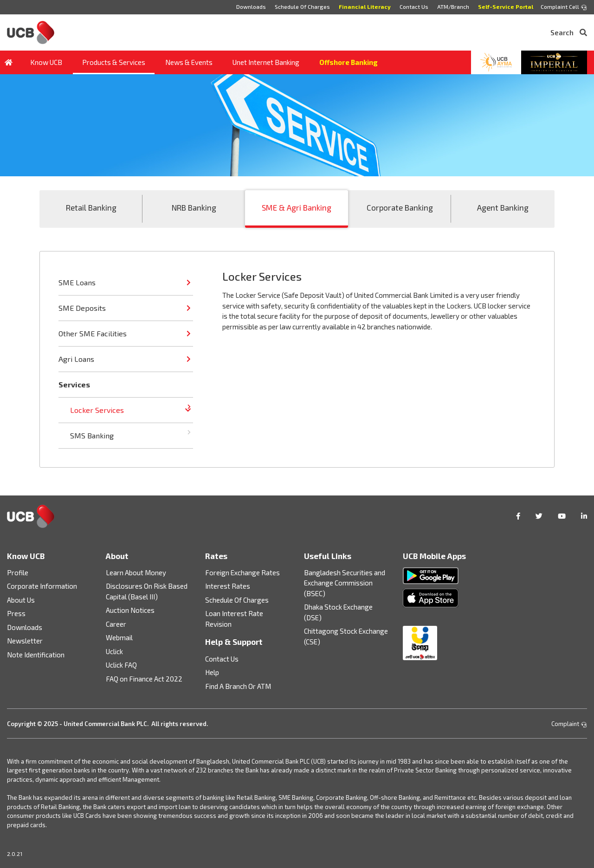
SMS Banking (92, 435)
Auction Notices (130, 610)
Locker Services (97, 410)
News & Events (189, 62)
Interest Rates (228, 586)
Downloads (251, 6)
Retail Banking (91, 207)
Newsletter (25, 641)
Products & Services (114, 62)
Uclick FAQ (121, 665)
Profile (18, 572)
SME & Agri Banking (297, 207)
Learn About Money (136, 572)
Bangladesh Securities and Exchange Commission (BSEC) (345, 583)
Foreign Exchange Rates (242, 572)
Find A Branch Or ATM (238, 686)
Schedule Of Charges (302, 6)
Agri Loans (76, 359)
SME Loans (77, 282)
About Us (21, 600)
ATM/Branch (453, 6)
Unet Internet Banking (266, 62)
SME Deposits (82, 308)
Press (16, 613)
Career (116, 624)
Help (212, 672)
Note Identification (36, 655)
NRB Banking (194, 207)
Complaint (569, 724)
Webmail (119, 637)
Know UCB (46, 62)
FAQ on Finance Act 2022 (144, 679)
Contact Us (414, 6)
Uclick (114, 651)
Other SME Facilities (93, 333)
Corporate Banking (400, 207)
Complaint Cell (564, 7)
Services (74, 384)
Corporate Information (42, 586)
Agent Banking (503, 207)
